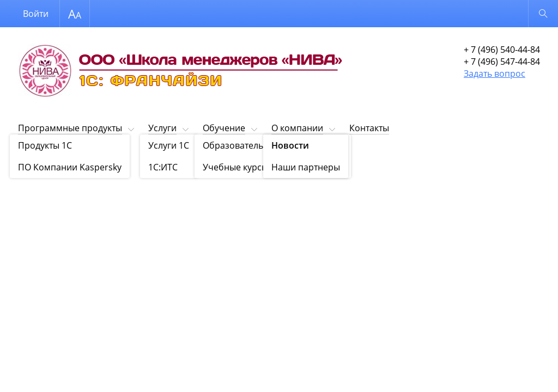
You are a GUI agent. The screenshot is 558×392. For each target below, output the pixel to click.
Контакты (369, 128)
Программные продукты (70, 128)
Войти (36, 14)
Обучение (224, 128)
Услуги (162, 128)
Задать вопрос (495, 73)
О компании (297, 128)
